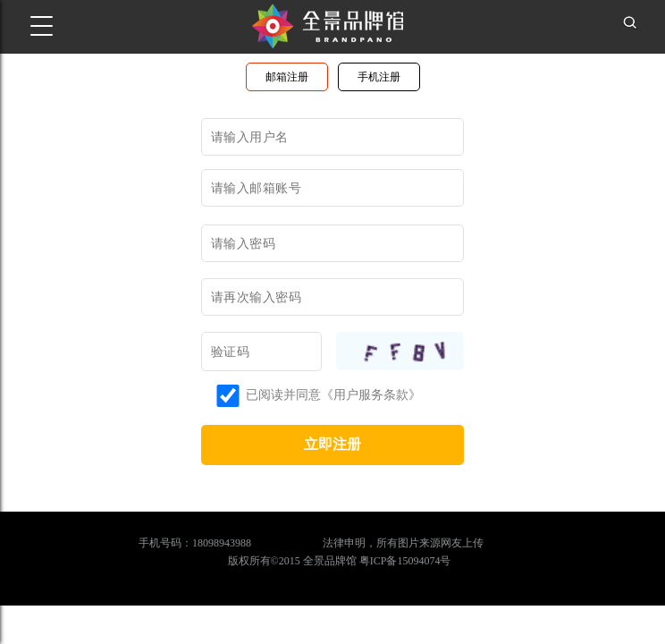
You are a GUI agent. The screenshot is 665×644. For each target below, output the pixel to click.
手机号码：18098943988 (195, 543)
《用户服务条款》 (371, 395)
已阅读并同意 (268, 395)
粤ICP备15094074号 (405, 561)
